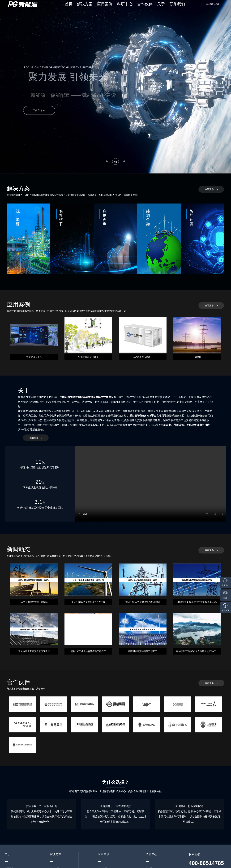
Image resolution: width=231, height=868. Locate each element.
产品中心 (151, 854)
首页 (102, 8)
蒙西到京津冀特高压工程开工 (143, 651)
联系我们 (180, 8)
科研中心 (142, 8)
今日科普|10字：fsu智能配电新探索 (143, 602)
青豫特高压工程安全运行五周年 (34, 651)
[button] (107, 161)
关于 (168, 8)
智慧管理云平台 (34, 357)
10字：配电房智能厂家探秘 (34, 602)
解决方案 (114, 8)
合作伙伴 (156, 8)
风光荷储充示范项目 (143, 357)
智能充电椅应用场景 (88, 357)
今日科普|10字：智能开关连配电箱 (88, 602)
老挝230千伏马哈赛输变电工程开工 (88, 651)
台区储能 (197, 357)
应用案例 (128, 8)
